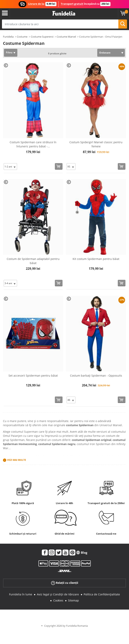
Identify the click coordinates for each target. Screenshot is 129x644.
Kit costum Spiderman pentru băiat (96, 259)
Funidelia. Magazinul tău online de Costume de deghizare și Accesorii (64, 13)
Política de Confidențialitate (102, 594)
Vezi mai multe (17, 460)
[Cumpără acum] (59, 166)
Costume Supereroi (42, 37)
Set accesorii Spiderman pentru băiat (33, 376)
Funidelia (8, 37)
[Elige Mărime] (10, 167)
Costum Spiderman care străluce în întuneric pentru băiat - (33, 144)
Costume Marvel (66, 37)
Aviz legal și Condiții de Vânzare (58, 594)
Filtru (9, 52)
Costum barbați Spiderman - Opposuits (96, 376)
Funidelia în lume (21, 594)
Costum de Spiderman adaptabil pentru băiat (33, 261)
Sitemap (73, 600)
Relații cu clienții (65, 583)
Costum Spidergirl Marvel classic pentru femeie (96, 144)
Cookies (58, 600)
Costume (22, 37)
